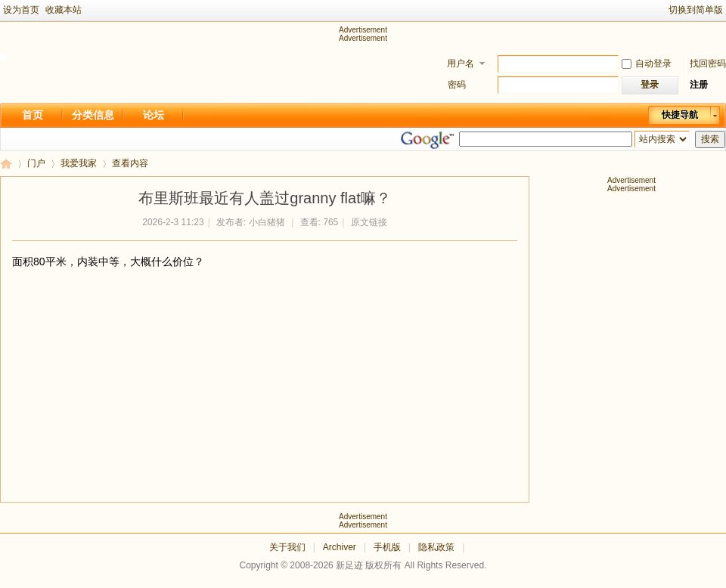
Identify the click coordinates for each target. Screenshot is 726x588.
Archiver (340, 547)
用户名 (461, 63)
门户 (36, 163)
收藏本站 (64, 10)
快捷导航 (680, 115)
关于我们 (287, 547)
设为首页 (21, 10)
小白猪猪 (267, 222)
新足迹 (6, 164)
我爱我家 (79, 163)
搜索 (710, 139)
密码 (457, 85)
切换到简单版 (696, 10)
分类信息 (93, 115)
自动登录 (647, 63)
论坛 (154, 115)
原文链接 (369, 222)
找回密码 (708, 63)
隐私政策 (436, 547)
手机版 (387, 547)
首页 (33, 115)
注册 (699, 85)
